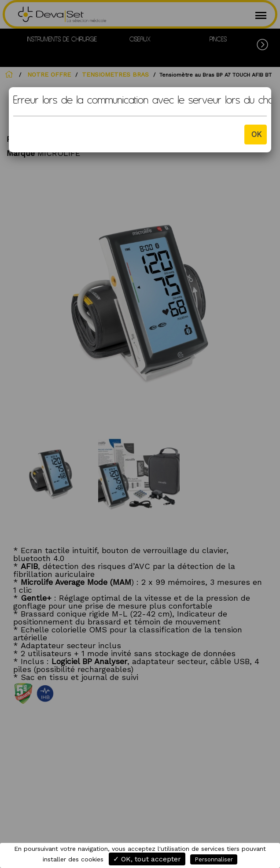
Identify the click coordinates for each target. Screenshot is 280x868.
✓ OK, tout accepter (147, 859)
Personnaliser (214, 859)
